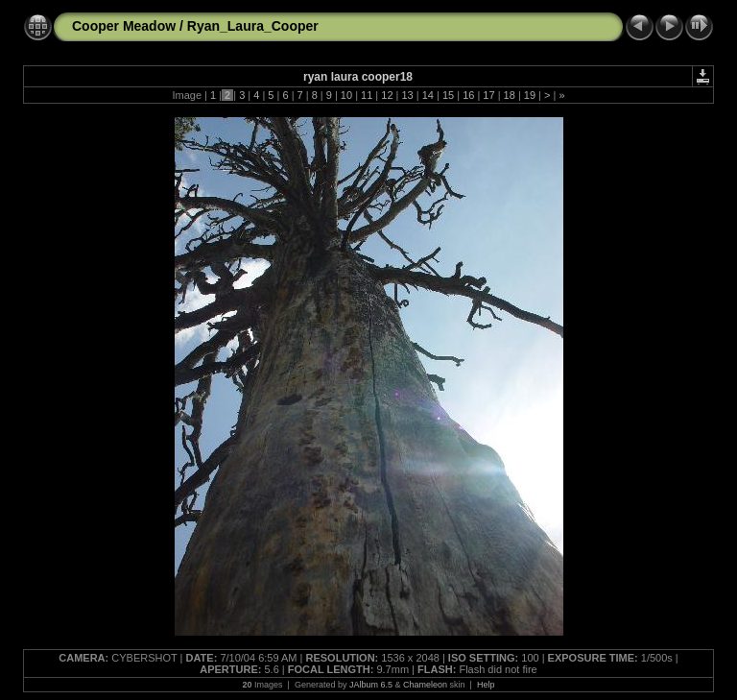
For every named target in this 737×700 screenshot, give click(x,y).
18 (510, 95)
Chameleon (425, 685)
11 (367, 95)
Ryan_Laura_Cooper (253, 26)
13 (407, 95)
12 (387, 95)
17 (488, 95)
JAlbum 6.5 (371, 685)
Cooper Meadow (124, 26)
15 (448, 95)
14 (428, 95)
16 (468, 95)
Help (486, 685)
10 (346, 95)
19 (530, 95)
